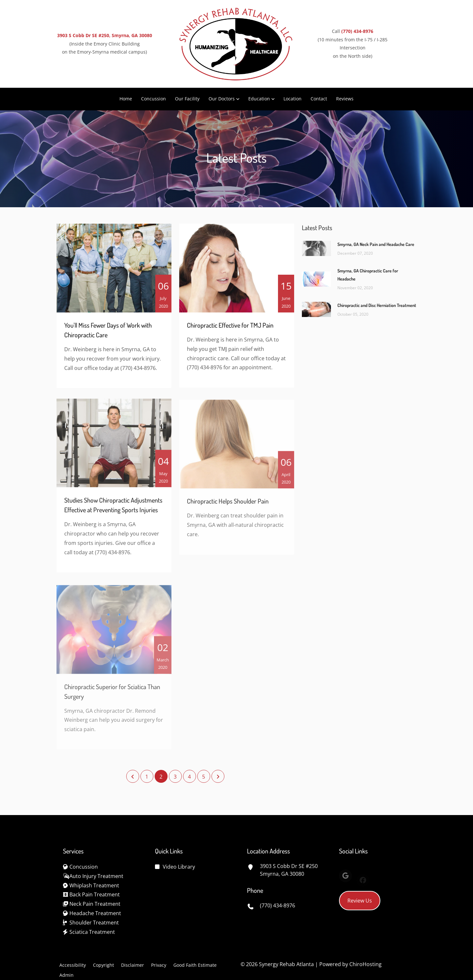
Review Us (360, 901)
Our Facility (187, 99)
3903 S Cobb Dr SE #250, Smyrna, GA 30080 (105, 35)
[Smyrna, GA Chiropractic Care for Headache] (316, 279)
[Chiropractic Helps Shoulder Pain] (237, 450)
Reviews (345, 99)
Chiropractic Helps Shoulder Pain (228, 507)
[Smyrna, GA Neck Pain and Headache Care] (316, 248)
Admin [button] (67, 975)
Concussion (154, 99)
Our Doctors (222, 99)
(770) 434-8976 (357, 31)
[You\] (114, 271)
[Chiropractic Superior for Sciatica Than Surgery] (114, 636)
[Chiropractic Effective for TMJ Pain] (237, 271)
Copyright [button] (103, 965)
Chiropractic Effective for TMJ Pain (230, 328)
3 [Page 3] (175, 777)
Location (293, 99)
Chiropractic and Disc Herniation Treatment (377, 305)
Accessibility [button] (73, 965)
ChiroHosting (365, 964)
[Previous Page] (133, 776)
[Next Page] (218, 776)
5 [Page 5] (204, 777)
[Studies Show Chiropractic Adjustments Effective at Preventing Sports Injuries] (114, 448)
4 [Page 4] (189, 777)
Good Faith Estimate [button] (195, 965)
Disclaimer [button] (133, 965)
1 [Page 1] (147, 777)
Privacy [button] (159, 965)
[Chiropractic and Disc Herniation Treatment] (316, 309)
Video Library (179, 867)
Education (259, 99)
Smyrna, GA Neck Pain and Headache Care (376, 244)
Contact (319, 99)
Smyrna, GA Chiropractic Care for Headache (368, 275)
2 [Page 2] (161, 777)
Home (126, 99)
